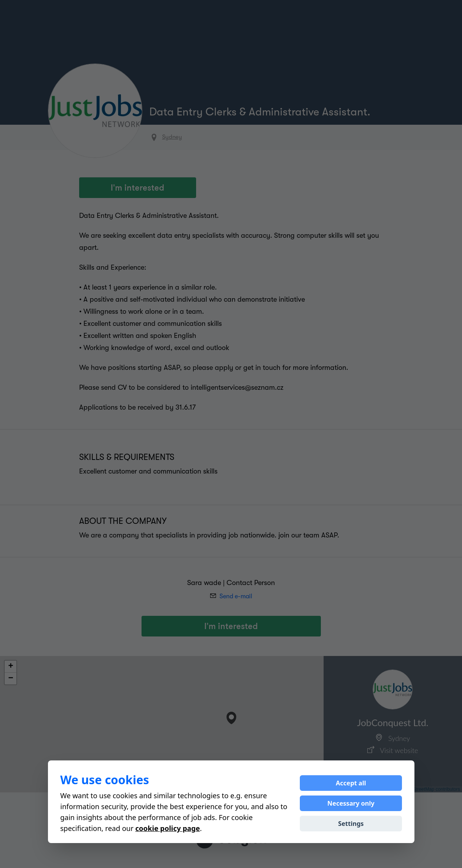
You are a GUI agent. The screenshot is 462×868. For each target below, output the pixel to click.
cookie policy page (168, 828)
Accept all (351, 783)
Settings (351, 824)
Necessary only (351, 803)
